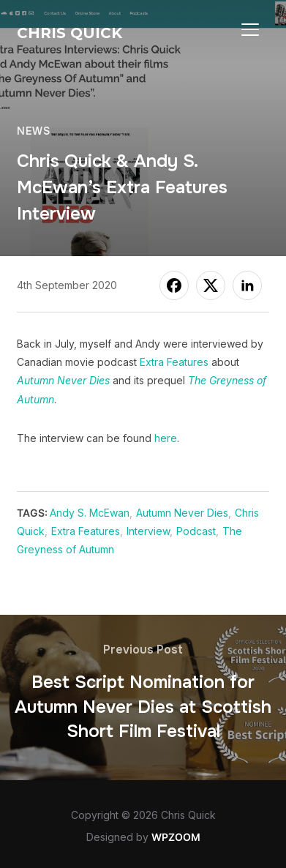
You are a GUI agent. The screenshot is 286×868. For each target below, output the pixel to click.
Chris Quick (69, 33)
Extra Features (174, 362)
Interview (148, 531)
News (33, 131)
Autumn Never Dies (182, 513)
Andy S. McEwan (90, 513)
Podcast (196, 531)
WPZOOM (176, 837)
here (166, 438)
